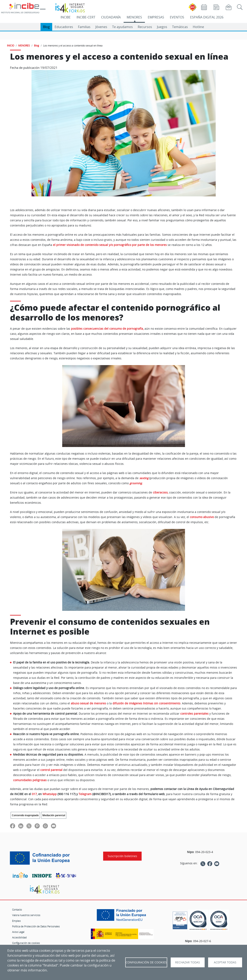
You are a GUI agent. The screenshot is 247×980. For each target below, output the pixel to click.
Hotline (198, 27)
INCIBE (66, 17)
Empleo (16, 921)
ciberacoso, (161, 492)
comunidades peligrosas (30, 780)
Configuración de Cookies (146, 962)
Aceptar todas (225, 962)
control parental (51, 770)
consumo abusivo (202, 517)
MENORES (134, 17)
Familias (84, 27)
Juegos (162, 27)
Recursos (145, 27)
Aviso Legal (18, 932)
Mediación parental (54, 815)
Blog (46, 27)
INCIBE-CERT (86, 17)
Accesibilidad (19, 937)
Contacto (17, 910)
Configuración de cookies (26, 943)
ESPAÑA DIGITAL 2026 (207, 17)
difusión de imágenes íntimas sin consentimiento (146, 703)
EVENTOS (177, 17)
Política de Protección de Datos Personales (36, 926)
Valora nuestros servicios (26, 915)
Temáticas (180, 27)
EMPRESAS (156, 17)
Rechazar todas (188, 962)
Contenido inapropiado (25, 815)
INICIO (11, 45)
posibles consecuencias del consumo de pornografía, (107, 329)
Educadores (64, 27)
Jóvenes (101, 27)
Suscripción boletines (122, 856)
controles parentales (194, 713)
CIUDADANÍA (111, 17)
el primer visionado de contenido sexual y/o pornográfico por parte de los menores (110, 245)
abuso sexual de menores (88, 703)
